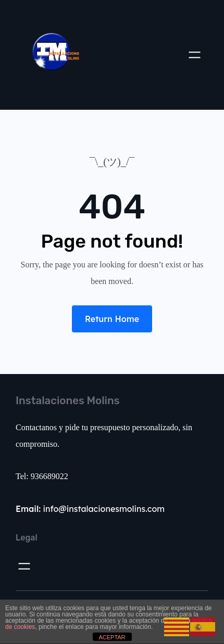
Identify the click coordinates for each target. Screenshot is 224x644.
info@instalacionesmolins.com (90, 509)
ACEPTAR (112, 637)
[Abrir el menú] (195, 55)
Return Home (112, 319)
